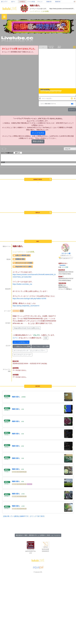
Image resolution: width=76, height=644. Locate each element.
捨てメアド (4, 2)
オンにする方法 (38, 133)
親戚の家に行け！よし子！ (19, 472)
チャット (40, 2)
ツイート (72, 110)
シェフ (32, 11)
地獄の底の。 (16, 397)
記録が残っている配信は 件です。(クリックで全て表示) (24, 516)
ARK (22, 311)
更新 (46, 338)
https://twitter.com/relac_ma (22, 284)
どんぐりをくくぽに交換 (40, 346)
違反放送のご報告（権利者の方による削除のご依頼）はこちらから (38, 535)
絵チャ (13, 2)
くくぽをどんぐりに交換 (22, 346)
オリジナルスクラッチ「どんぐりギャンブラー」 (30, 350)
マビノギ (16, 311)
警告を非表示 (38, 141)
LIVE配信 (22, 2)
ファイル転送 (31, 2)
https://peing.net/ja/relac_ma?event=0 (26, 306)
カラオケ (30, 484)
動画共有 (58, 2)
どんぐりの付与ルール (21, 342)
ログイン (16, 338)
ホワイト (38, 11)
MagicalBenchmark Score (27, 328)
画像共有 (49, 2)
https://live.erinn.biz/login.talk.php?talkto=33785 (29, 298)
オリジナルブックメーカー (23, 355)
